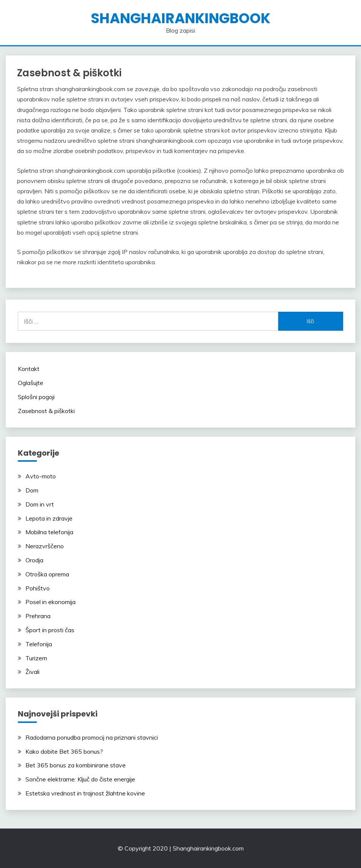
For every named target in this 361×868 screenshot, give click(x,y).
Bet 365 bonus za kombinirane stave (76, 765)
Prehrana (38, 616)
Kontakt (29, 369)
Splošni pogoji (36, 397)
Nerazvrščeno (45, 546)
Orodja (34, 560)
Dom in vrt (40, 504)
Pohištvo (38, 588)
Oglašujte (31, 383)
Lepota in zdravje (49, 518)
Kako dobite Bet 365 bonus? (64, 751)
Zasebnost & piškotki (46, 411)
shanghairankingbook (180, 18)
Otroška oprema (47, 574)
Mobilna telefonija (49, 532)
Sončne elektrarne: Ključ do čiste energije (80, 779)
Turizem (36, 658)
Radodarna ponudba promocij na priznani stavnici (92, 737)
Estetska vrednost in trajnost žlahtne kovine (85, 793)
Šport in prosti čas (50, 630)
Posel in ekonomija (50, 602)
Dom (32, 490)
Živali (32, 672)
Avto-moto (41, 476)
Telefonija (39, 644)
